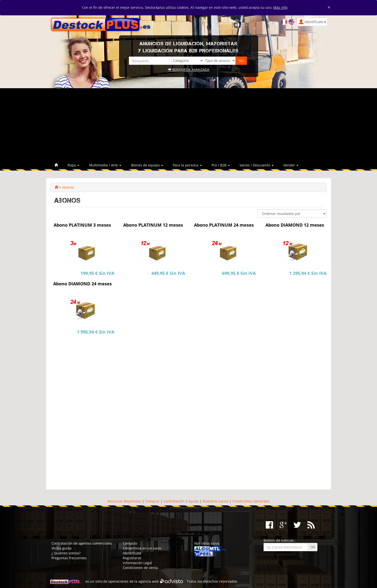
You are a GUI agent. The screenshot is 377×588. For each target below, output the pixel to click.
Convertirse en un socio (142, 548)
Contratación (174, 501)
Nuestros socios (215, 501)
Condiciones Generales (251, 501)
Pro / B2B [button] (221, 165)
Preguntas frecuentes (69, 558)
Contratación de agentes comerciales (82, 543)
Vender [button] (291, 165)
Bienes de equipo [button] (147, 165)
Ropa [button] (73, 165)
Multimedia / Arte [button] (105, 165)
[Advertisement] (189, 125)
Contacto (130, 543)
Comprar (152, 501)
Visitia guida (61, 548)
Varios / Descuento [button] (257, 165)
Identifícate (132, 553)
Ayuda (194, 501)
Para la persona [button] (187, 165)
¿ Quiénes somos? (66, 553)
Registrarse (132, 558)
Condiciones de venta (140, 568)
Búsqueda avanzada (189, 70)
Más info (280, 7)
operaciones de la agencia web (134, 582)
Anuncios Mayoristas (124, 501)
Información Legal (137, 563)
